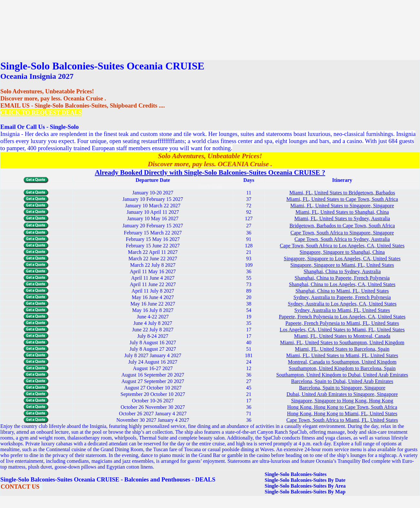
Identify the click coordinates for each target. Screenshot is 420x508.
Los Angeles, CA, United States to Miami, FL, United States (342, 330)
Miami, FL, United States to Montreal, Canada (342, 336)
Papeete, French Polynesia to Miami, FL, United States (342, 323)
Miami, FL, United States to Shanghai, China (342, 212)
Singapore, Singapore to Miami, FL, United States (342, 265)
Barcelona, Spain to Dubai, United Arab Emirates (342, 381)
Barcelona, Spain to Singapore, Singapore (342, 388)
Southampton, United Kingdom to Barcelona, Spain (342, 368)
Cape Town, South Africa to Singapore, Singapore (342, 233)
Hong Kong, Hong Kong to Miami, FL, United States (342, 414)
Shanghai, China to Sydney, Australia (342, 271)
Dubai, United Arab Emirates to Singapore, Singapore (342, 394)
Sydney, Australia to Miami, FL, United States (342, 310)
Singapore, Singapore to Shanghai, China (342, 252)
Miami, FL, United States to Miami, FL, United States (342, 355)
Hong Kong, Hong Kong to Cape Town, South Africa (342, 407)
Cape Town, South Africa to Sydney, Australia (342, 239)
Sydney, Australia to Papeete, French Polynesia (342, 297)
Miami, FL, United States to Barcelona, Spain (342, 349)
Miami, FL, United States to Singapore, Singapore (342, 206)
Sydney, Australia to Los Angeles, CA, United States (342, 304)
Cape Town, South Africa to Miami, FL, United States (342, 420)
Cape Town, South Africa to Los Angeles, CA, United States (342, 246)
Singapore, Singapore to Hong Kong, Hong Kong (342, 401)
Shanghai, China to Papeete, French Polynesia (342, 278)
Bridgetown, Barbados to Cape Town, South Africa (342, 226)
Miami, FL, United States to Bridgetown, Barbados (342, 193)
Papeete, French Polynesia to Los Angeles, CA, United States (342, 317)
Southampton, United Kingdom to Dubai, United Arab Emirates (342, 375)
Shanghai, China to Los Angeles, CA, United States (342, 284)
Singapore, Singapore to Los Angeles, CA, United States (342, 259)
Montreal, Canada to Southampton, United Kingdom (342, 362)
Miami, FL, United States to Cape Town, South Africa (342, 199)
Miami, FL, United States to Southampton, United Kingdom (342, 342)
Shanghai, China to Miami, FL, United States (342, 291)
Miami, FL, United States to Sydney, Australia (342, 218)
